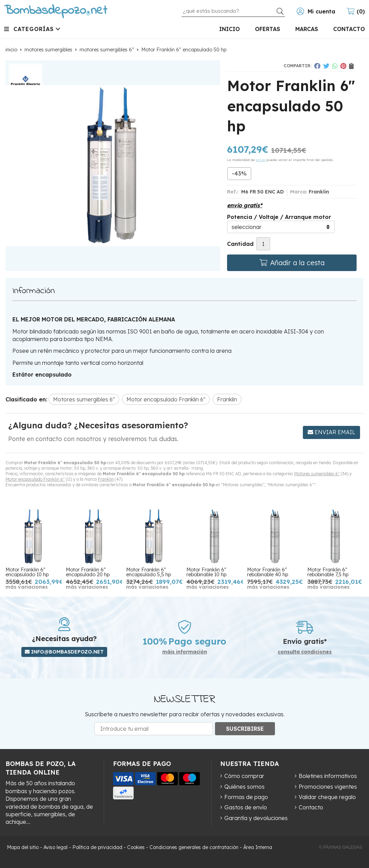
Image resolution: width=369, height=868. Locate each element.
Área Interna (258, 847)
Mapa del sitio (23, 847)
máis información (185, 652)
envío (261, 160)
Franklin (106, 479)
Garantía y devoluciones (256, 818)
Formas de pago (246, 797)
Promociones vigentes (328, 787)
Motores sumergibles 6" (317, 474)
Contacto (311, 807)
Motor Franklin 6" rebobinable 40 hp (268, 572)
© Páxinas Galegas (341, 847)
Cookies (136, 847)
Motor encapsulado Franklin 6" (35, 479)
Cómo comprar (244, 776)
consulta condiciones (305, 652)
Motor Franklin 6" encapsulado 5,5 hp (148, 572)
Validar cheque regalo (327, 797)
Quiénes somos (244, 787)
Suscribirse (245, 729)
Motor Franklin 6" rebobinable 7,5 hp (328, 572)
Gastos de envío (246, 807)
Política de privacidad (97, 847)
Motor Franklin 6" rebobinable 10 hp (206, 572)
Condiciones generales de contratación (194, 847)
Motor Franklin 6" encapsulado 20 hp (88, 572)
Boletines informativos (328, 776)
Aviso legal (55, 847)
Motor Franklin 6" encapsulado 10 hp (27, 572)
